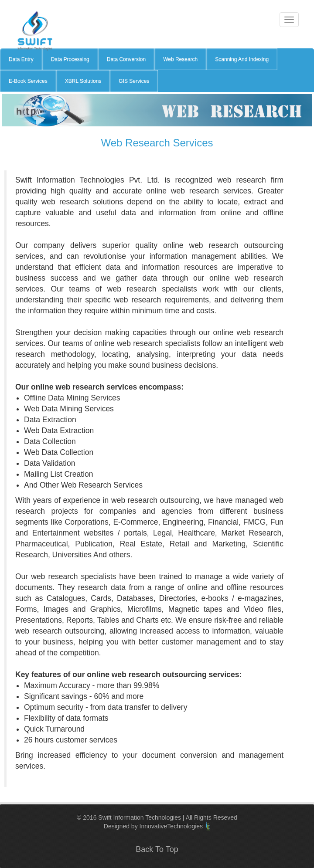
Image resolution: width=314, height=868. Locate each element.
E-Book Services (28, 81)
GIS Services (134, 81)
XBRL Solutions (83, 81)
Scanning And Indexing (242, 59)
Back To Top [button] (157, 849)
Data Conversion (126, 59)
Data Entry (21, 59)
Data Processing (70, 59)
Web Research (180, 59)
